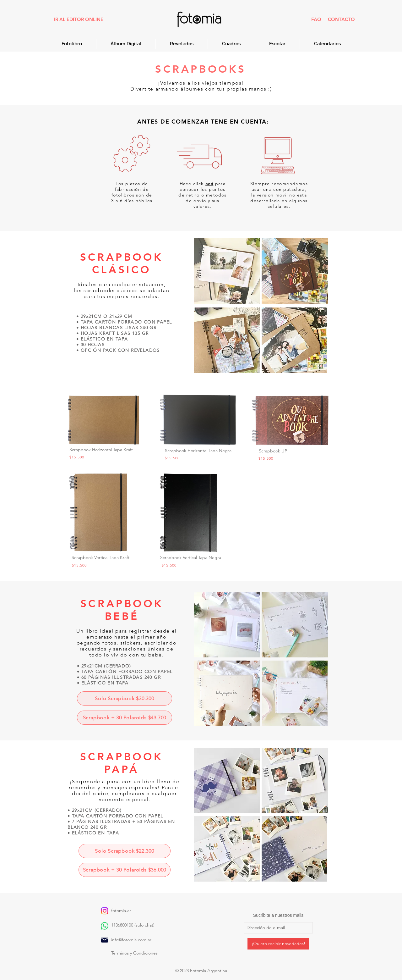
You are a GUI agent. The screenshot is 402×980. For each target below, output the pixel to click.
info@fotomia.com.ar (131, 940)
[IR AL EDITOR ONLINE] (79, 19)
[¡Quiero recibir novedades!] (278, 944)
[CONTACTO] (341, 19)
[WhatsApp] (105, 926)
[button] (209, 184)
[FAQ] (316, 19)
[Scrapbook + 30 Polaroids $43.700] (125, 718)
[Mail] (105, 940)
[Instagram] (105, 911)
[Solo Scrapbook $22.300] (125, 851)
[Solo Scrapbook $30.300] (125, 698)
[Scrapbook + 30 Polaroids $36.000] (125, 870)
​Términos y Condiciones (134, 953)
